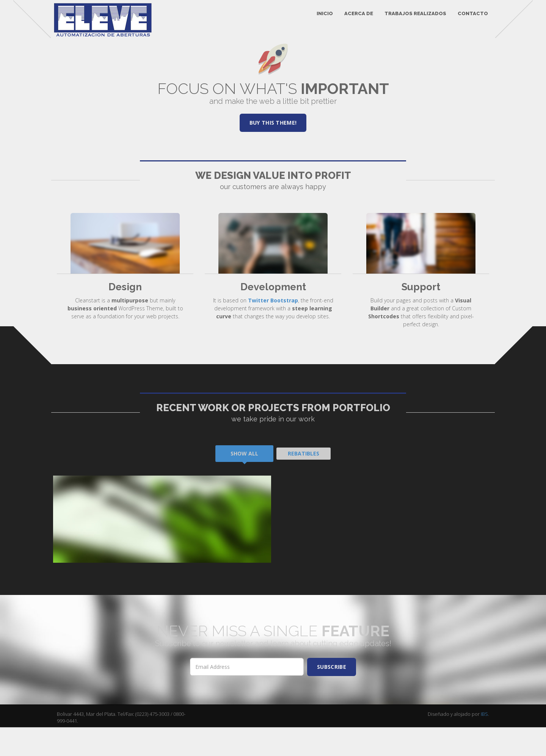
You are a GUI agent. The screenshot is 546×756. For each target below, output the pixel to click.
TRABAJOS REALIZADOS (411, 19)
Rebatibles (304, 482)
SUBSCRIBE (332, 696)
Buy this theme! (273, 151)
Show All (244, 482)
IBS (484, 743)
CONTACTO (468, 19)
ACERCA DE (354, 19)
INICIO (320, 19)
